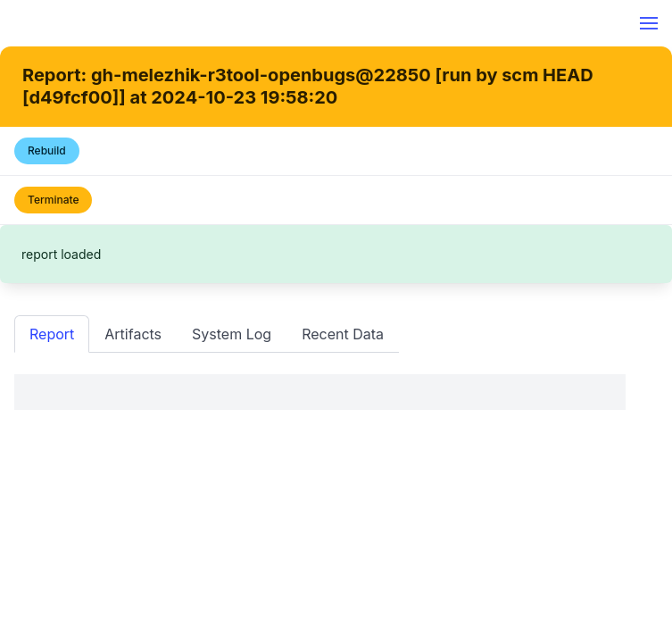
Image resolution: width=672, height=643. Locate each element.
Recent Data (343, 334)
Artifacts (133, 334)
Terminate (53, 200)
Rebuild (47, 150)
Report (52, 334)
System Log (232, 334)
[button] (649, 23)
